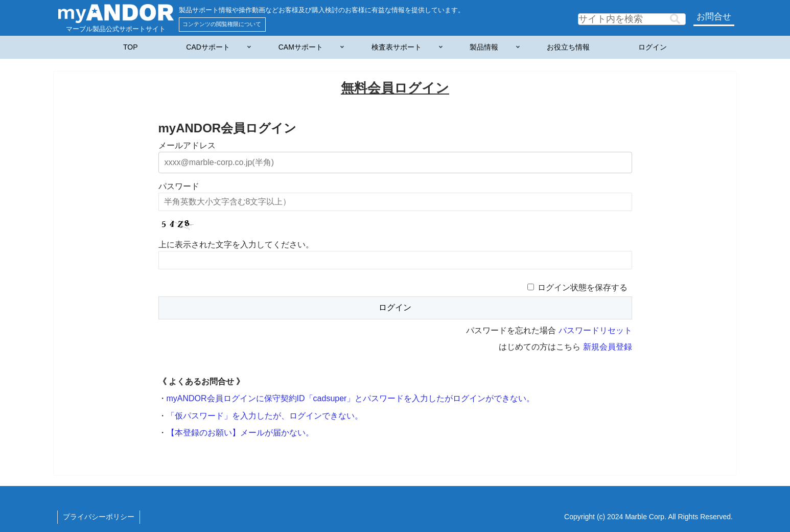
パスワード (179, 186)
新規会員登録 (608, 347)
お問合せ (714, 17)
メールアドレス (187, 145)
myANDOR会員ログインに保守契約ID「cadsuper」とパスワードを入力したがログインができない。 (351, 398)
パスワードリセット (595, 330)
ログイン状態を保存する (583, 287)
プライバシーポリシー (99, 517)
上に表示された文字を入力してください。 (236, 245)
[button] (675, 19)
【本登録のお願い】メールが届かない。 (240, 433)
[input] (632, 19)
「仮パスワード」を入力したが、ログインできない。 (265, 416)
